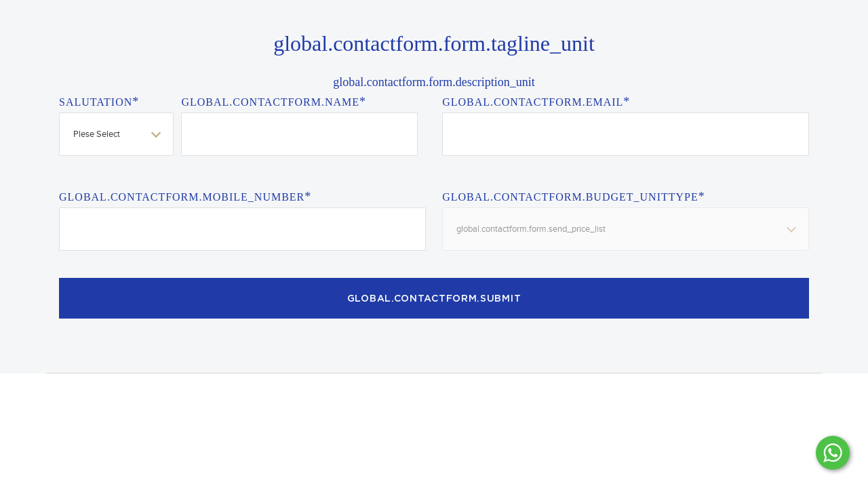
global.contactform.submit (434, 299)
